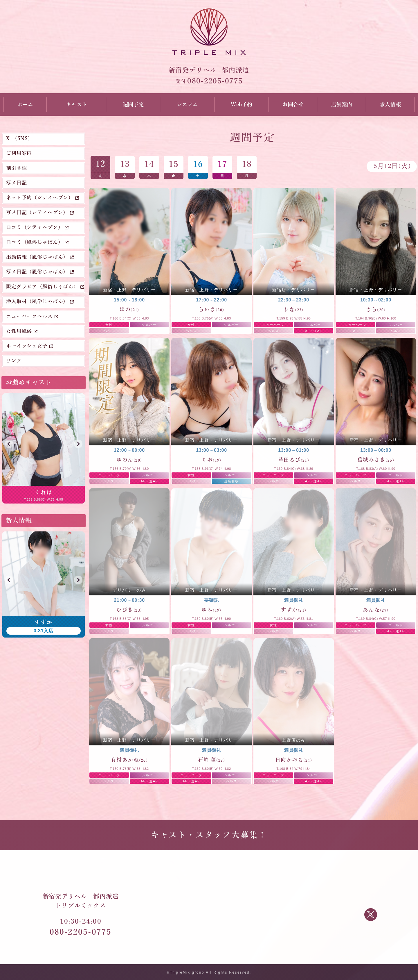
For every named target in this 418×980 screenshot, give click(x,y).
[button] (9, 444)
